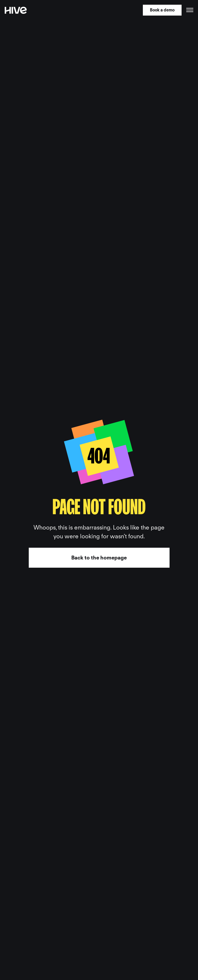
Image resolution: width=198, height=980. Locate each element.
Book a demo (162, 10)
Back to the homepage (99, 558)
